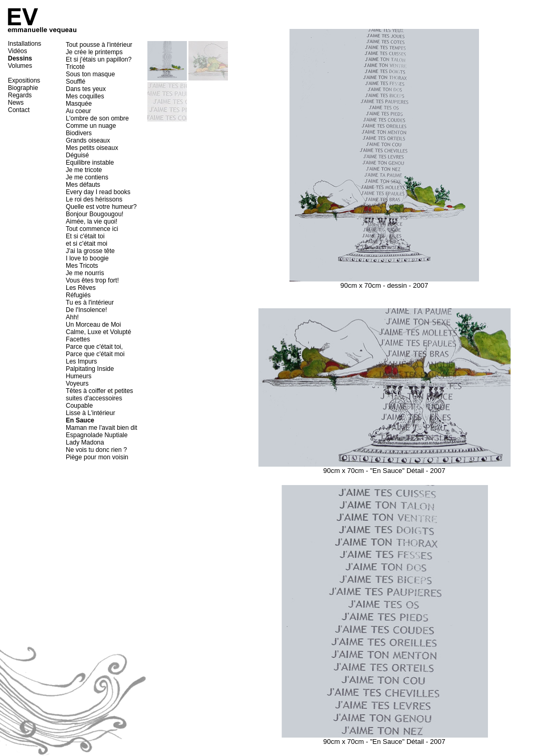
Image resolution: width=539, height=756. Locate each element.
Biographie (23, 88)
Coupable (79, 406)
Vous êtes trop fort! (92, 280)
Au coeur (78, 111)
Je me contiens (87, 177)
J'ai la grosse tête (90, 251)
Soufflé (76, 82)
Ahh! (72, 317)
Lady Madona (85, 442)
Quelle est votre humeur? (101, 207)
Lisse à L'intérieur (91, 413)
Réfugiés (78, 295)
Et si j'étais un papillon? (99, 59)
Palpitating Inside (90, 369)
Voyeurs (77, 384)
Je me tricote (84, 170)
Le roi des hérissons (94, 199)
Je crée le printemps (94, 52)
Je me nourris (85, 273)
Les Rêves (81, 288)
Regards (20, 95)
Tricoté (75, 67)
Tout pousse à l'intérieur (99, 45)
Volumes (20, 66)
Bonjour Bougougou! (94, 214)
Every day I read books (98, 192)
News (16, 103)
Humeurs (79, 376)
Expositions (24, 80)
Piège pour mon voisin (97, 457)
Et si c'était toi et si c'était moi (87, 240)
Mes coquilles (85, 96)
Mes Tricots (82, 266)
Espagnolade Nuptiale (97, 435)
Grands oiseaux (88, 140)
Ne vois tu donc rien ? (96, 450)
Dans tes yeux (86, 89)
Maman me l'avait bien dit (102, 428)
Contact (19, 110)
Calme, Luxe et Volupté (98, 332)
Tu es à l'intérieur (90, 303)
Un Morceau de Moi (93, 325)
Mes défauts (83, 185)
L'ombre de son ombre (97, 118)
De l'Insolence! (86, 310)
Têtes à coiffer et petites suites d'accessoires (99, 395)
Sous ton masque (90, 74)
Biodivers (79, 133)
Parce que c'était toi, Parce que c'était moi (95, 350)
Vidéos (17, 51)
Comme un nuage (91, 126)
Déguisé (77, 155)
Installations (24, 44)
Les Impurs (81, 361)
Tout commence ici (92, 229)
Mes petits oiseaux (92, 148)
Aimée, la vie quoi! (92, 221)
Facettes (78, 339)
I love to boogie (87, 258)
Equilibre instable (90, 163)
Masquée (79, 104)
